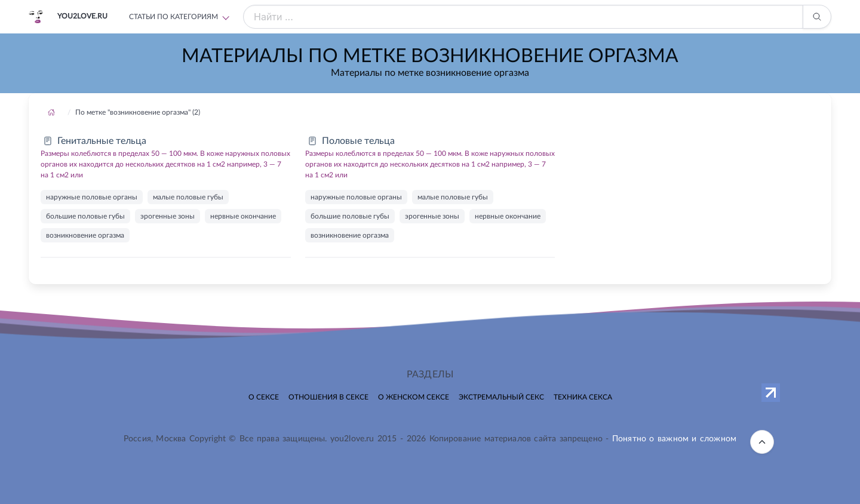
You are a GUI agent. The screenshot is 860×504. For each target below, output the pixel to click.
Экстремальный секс (501, 397)
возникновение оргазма (85, 235)
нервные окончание (243, 216)
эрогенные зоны (168, 216)
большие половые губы (85, 216)
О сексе (264, 397)
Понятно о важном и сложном (674, 439)
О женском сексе (414, 397)
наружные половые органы (92, 197)
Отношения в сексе (328, 397)
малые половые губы (188, 197)
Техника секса (583, 397)
